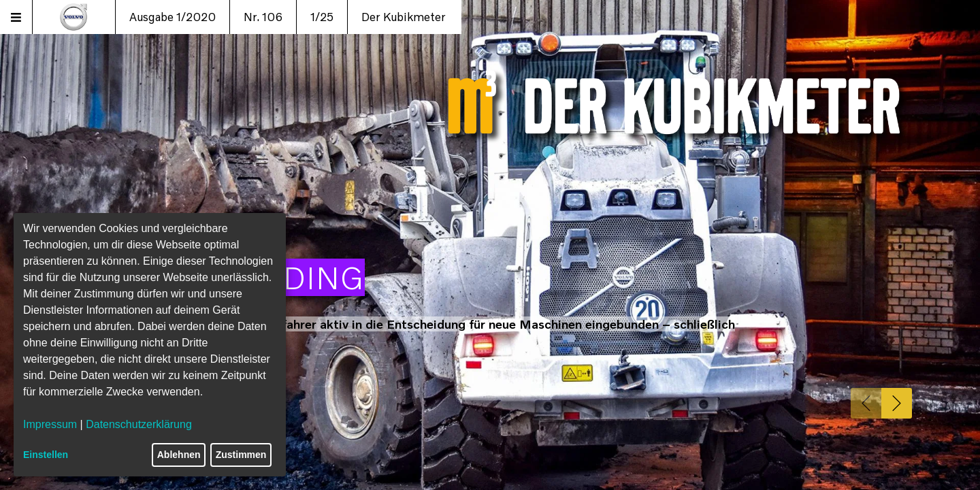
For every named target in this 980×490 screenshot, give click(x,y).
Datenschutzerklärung (139, 424)
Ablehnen (179, 455)
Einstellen (46, 455)
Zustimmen (241, 455)
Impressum (50, 424)
